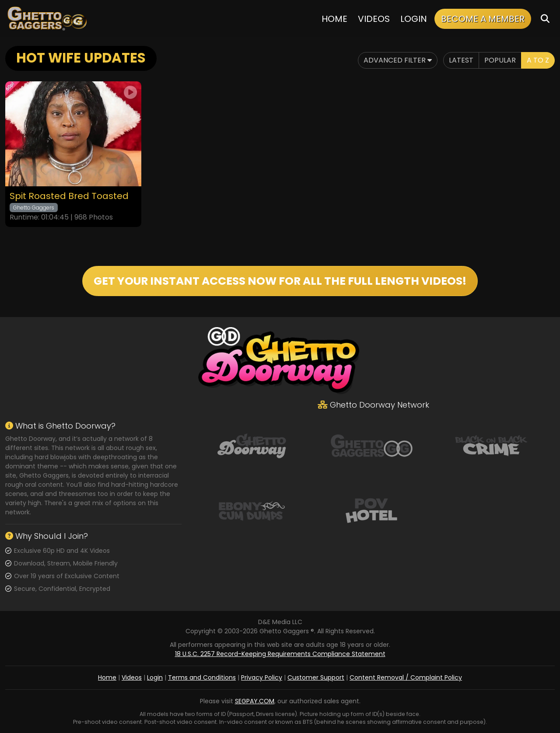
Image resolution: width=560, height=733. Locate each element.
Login (414, 19)
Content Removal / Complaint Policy (406, 677)
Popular (500, 60)
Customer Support (316, 677)
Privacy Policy (262, 677)
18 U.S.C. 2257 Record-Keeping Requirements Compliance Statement (280, 654)
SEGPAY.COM (255, 701)
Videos (374, 19)
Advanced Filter (398, 60)
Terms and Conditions (202, 677)
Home (334, 19)
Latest (461, 60)
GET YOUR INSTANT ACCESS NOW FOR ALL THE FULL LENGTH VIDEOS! (280, 281)
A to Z (538, 60)
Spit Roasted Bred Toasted (69, 196)
